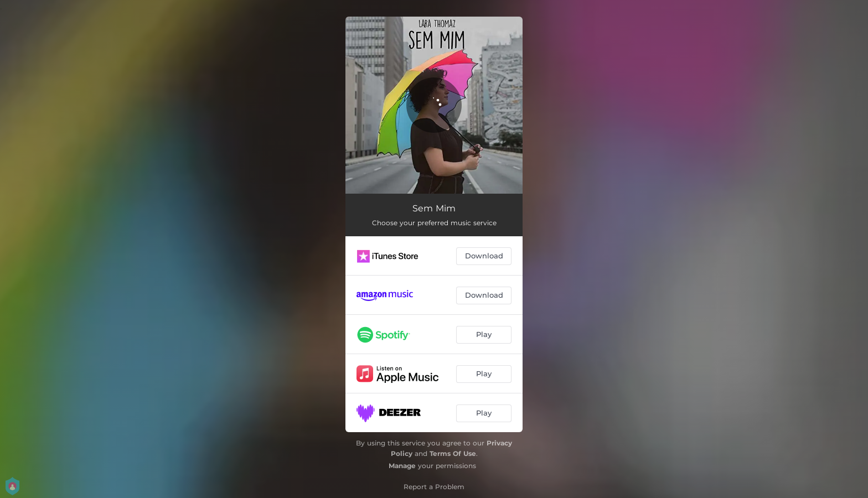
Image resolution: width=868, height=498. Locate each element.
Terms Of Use (453, 453)
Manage (402, 466)
